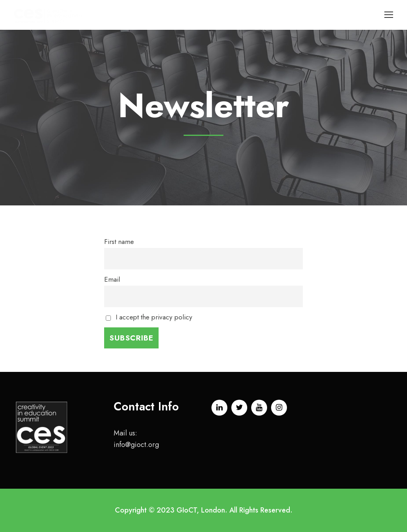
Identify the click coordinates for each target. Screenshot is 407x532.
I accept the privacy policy (149, 317)
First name (119, 242)
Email (112, 279)
